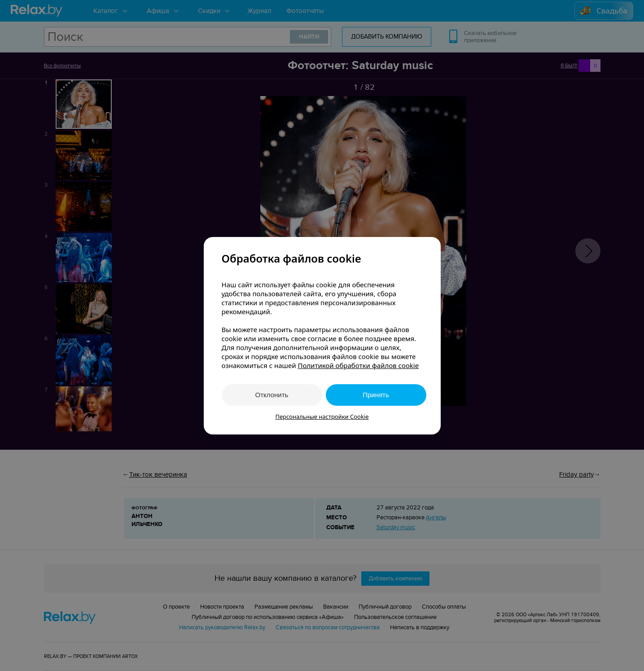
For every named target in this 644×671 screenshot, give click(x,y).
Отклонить (272, 395)
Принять (376, 395)
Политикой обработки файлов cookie (358, 365)
